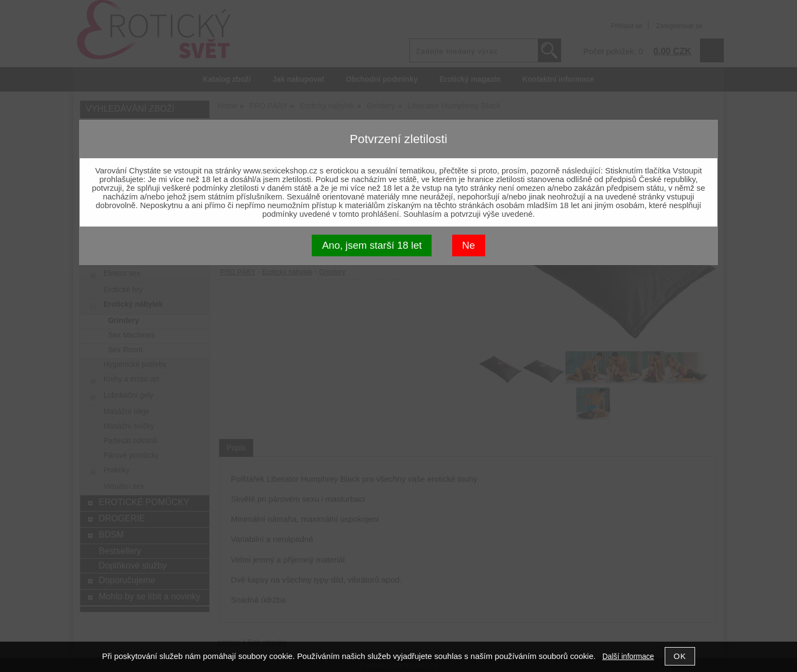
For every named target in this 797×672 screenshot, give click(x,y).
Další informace (628, 657)
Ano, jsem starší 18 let (372, 245)
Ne (468, 245)
